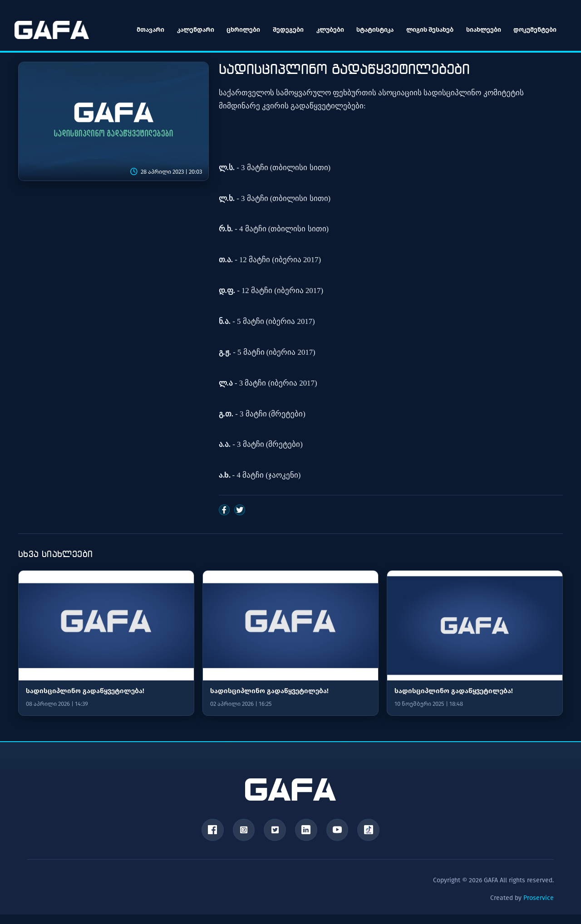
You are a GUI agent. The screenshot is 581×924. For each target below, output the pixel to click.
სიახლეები (483, 30)
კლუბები (329, 30)
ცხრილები (242, 30)
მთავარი (149, 30)
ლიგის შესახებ (429, 30)
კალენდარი (194, 30)
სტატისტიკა (374, 30)
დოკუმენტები (534, 30)
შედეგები (287, 30)
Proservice (539, 898)
